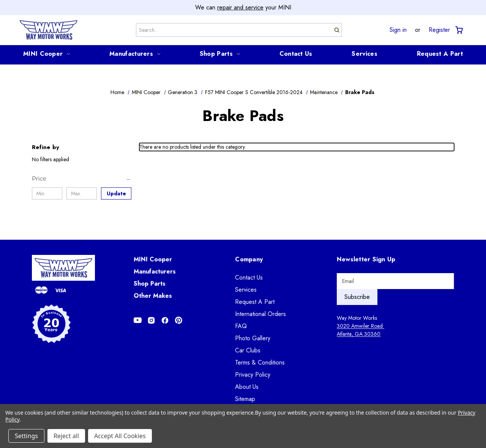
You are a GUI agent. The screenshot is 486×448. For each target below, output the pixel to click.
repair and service (240, 7)
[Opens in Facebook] (165, 320)
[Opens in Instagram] (151, 320)
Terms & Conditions (260, 362)
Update (116, 193)
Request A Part (440, 54)
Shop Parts (220, 54)
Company (249, 259)
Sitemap (245, 399)
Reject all (66, 436)
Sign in (398, 30)
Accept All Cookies (120, 436)
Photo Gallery (253, 338)
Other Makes (153, 296)
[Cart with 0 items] (458, 30)
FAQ (241, 326)
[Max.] (82, 193)
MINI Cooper (47, 54)
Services (364, 54)
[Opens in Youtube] (138, 320)
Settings (26, 436)
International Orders (260, 314)
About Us (247, 387)
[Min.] (47, 193)
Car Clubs (248, 350)
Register (439, 30)
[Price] (82, 179)
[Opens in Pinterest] (179, 320)
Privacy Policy (253, 375)
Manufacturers (135, 54)
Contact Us (296, 54)
